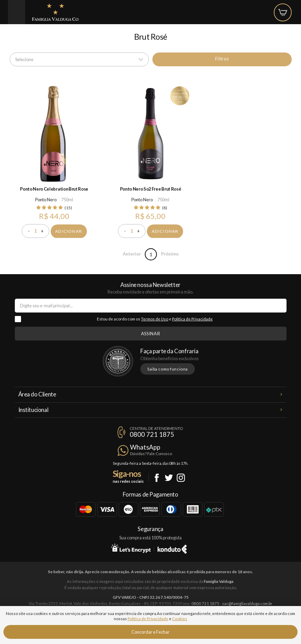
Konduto (172, 548)
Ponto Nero (46, 200)
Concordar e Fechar (150, 632)
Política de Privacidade (192, 319)
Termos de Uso (155, 319)
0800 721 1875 (152, 434)
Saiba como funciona (168, 369)
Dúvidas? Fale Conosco (151, 454)
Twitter (169, 478)
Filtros (222, 59)
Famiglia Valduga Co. (56, 12)
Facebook (157, 478)
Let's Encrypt (131, 548)
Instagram (181, 478)
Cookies (180, 619)
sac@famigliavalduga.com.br (247, 603)
